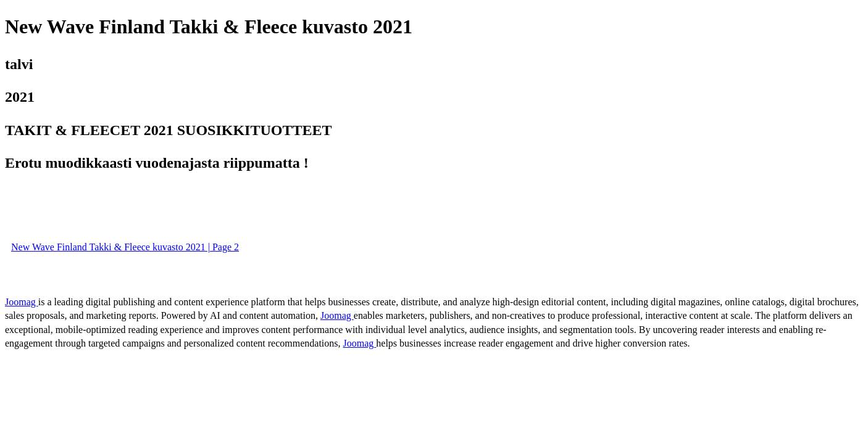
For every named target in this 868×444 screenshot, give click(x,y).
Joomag (22, 302)
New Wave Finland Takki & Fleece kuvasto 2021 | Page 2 (125, 247)
